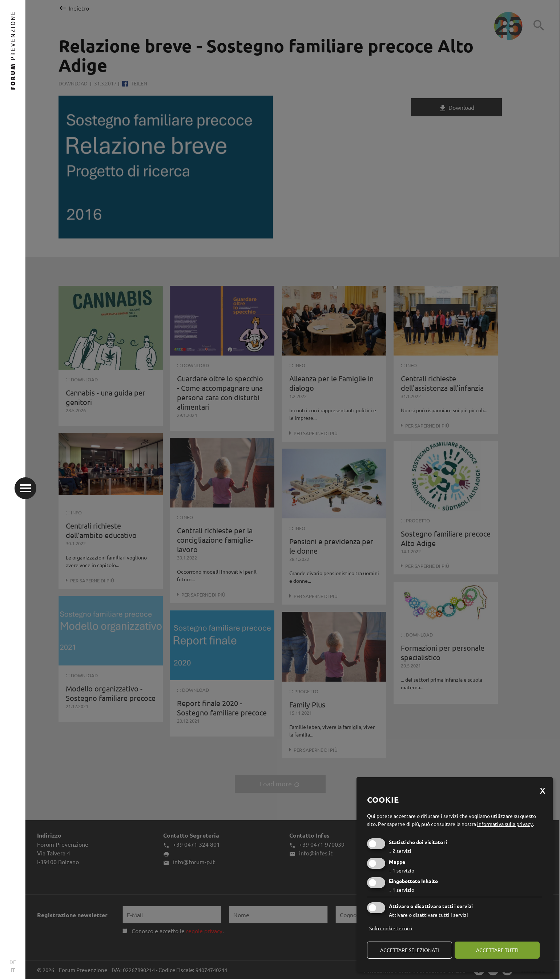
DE (13, 962)
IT (13, 970)
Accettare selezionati (410, 950)
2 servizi (400, 851)
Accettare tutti (497, 950)
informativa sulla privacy (505, 824)
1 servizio (402, 870)
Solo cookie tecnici (391, 928)
